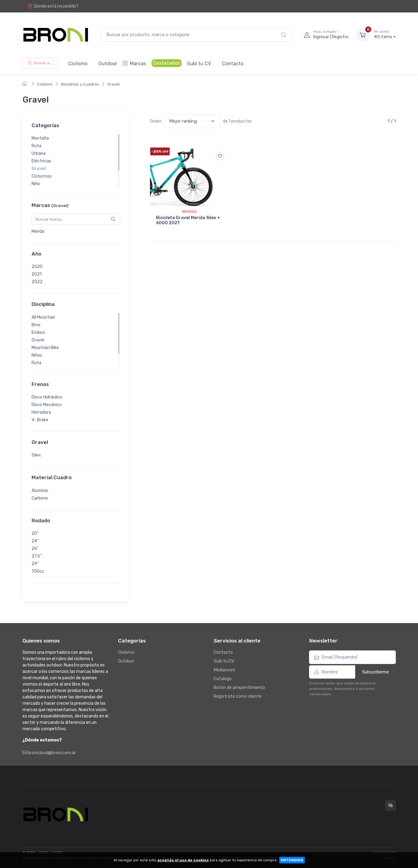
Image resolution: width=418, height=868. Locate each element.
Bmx (36, 325)
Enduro (38, 332)
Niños (37, 355)
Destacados (167, 63)
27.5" (37, 556)
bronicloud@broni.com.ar (49, 753)
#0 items (385, 35)
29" (35, 564)
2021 (37, 274)
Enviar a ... (40, 63)
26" (35, 549)
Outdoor (108, 64)
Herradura (41, 412)
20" (35, 533)
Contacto (233, 64)
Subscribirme (376, 672)
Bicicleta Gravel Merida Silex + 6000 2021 (188, 220)
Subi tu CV (199, 64)
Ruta (36, 146)
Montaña (40, 138)
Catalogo (223, 679)
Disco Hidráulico (47, 397)
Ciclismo (78, 64)
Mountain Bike (45, 348)
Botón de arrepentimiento (239, 688)
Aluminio (40, 491)
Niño (36, 184)
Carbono (40, 498)
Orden (156, 121)
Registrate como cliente (238, 696)
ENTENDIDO (292, 860)
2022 (37, 282)
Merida (38, 231)
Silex (36, 455)
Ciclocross (42, 176)
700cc (38, 571)
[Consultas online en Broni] (390, 805)
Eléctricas (41, 161)
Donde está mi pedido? (53, 6)
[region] (76, 161)
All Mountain (43, 317)
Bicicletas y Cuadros (80, 84)
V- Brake (40, 420)
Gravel (114, 84)
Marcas (134, 64)
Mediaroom (224, 670)
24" (35, 541)
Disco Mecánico (47, 405)
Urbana (39, 153)
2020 (37, 267)
